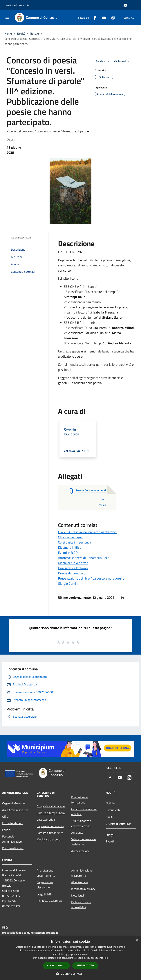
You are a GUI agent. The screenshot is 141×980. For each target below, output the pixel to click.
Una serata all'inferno (73, 568)
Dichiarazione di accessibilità (81, 905)
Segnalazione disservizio (45, 885)
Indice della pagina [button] (22, 238)
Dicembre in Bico (70, 547)
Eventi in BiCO (68, 553)
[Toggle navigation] (7, 17)
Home (8, 33)
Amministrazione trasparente (82, 873)
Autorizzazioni (80, 851)
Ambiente (77, 833)
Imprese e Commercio (50, 826)
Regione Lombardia (17, 5)
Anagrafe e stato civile (51, 806)
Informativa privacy (83, 889)
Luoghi (110, 835)
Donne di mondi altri (72, 573)
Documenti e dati (13, 848)
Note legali (78, 895)
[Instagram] (112, 18)
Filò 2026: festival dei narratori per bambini (88, 532)
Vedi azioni (122, 61)
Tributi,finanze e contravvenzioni (81, 823)
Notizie (34, 33)
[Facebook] (93, 18)
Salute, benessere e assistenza (83, 842)
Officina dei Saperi (71, 537)
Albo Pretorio (79, 882)
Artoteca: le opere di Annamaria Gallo (84, 558)
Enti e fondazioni (13, 823)
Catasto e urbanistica (50, 833)
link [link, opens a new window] (106, 958)
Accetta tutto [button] (56, 966)
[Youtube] (102, 18)
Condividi (104, 61)
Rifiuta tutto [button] (85, 965)
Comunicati (113, 810)
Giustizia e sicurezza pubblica (84, 812)
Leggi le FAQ (44, 894)
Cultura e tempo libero (51, 813)
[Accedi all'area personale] (125, 5)
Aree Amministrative (15, 810)
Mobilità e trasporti (49, 839)
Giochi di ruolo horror (73, 563)
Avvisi (110, 817)
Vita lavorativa (46, 819)
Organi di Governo (13, 803)
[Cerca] (133, 18)
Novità (21, 33)
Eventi (110, 841)
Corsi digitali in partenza (75, 542)
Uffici (5, 817)
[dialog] (70, 958)
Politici (6, 830)
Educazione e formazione (79, 800)
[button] (70, 974)
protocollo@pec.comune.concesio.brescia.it (30, 933)
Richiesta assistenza (49, 901)
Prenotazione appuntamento (46, 873)
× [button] (137, 940)
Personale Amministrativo (12, 839)
